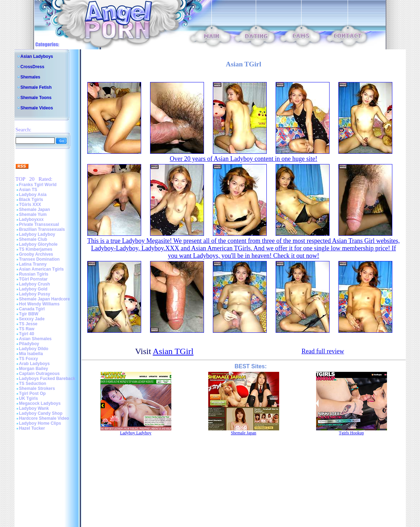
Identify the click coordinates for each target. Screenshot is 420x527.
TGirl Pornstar (34, 279)
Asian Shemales (35, 339)
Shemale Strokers (37, 389)
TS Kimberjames (36, 249)
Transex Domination (40, 259)
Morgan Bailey (34, 369)
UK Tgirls (29, 398)
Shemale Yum (33, 214)
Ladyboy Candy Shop (41, 413)
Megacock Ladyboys (40, 403)
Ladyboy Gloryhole (38, 244)
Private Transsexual (39, 224)
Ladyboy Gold (33, 289)
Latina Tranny (33, 264)
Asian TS (28, 190)
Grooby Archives (36, 254)
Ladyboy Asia (33, 195)
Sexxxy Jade (32, 319)
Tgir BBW (29, 314)
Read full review (323, 351)
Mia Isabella (31, 354)
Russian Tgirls (34, 274)
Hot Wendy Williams (39, 304)
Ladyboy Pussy (35, 294)
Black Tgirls (31, 200)
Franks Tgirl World (38, 185)
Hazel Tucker (32, 428)
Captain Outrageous (40, 374)
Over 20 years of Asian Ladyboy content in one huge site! (244, 159)
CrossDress (32, 67)
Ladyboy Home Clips (40, 423)
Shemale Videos (37, 108)
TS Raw (27, 329)
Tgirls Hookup (351, 433)
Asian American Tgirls (42, 269)
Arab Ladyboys (35, 364)
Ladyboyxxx (31, 219)
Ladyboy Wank (34, 408)
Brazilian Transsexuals (42, 229)
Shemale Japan (35, 210)
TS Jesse (28, 324)
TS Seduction (33, 384)
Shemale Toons (36, 98)
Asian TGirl (173, 351)
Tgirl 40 (27, 334)
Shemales (31, 77)
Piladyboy (29, 344)
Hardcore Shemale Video (44, 418)
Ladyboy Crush (35, 284)
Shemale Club (33, 239)
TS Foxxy (29, 359)
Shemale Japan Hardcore (45, 299)
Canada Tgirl (32, 309)
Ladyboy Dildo (34, 349)
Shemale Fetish (36, 87)
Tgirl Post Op (32, 393)
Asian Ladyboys (37, 56)
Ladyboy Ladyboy (37, 234)
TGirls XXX (30, 205)
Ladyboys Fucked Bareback (47, 379)
